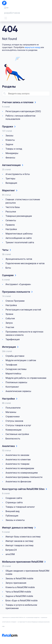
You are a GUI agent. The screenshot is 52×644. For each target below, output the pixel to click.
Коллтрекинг (12, 387)
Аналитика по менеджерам (20, 468)
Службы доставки (15, 356)
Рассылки (11, 212)
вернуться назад (32, 47)
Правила (10, 225)
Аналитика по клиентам (18, 460)
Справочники (13, 417)
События (10, 318)
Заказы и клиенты (15, 520)
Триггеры (10, 179)
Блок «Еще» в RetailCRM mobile (22, 601)
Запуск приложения (16, 583)
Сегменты (11, 220)
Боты (8, 268)
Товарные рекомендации (19, 216)
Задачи (9, 144)
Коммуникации (13, 430)
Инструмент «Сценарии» (18, 284)
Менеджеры (12, 153)
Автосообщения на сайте (19, 238)
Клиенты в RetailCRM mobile (20, 587)
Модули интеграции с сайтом (21, 360)
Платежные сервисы (16, 382)
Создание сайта (14, 498)
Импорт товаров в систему (19, 545)
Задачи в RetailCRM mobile (19, 596)
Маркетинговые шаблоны (19, 234)
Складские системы (16, 369)
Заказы (9, 136)
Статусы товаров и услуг (18, 425)
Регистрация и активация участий (23, 310)
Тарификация (13, 339)
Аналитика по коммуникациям (22, 473)
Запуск (9, 323)
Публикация (12, 516)
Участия (10, 327)
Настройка (11, 305)
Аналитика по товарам (17, 464)
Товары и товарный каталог (20, 507)
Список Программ (15, 301)
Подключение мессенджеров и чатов (25, 263)
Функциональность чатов (19, 259)
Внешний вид (12, 511)
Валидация (11, 183)
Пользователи (13, 408)
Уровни (9, 314)
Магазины (11, 412)
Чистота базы (13, 207)
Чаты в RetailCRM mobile (18, 592)
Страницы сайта (14, 502)
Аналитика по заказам (17, 455)
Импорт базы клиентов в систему (23, 537)
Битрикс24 (11, 550)
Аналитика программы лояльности (24, 477)
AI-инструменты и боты (18, 174)
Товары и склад (14, 149)
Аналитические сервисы (18, 391)
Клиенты (10, 140)
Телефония (11, 365)
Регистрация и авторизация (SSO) (23, 111)
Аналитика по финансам (18, 482)
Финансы (10, 158)
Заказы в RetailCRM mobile (19, 579)
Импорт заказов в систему (19, 541)
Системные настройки (17, 434)
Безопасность (13, 439)
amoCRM (10, 554)
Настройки (11, 229)
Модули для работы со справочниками (26, 378)
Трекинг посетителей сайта (20, 242)
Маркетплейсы (13, 374)
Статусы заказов (14, 421)
